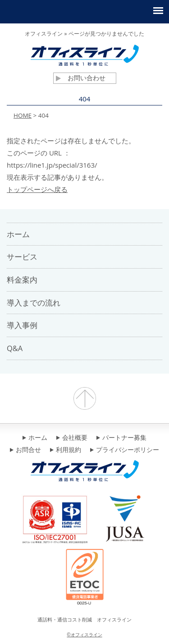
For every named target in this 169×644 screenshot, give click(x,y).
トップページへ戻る (37, 189)
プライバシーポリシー (125, 450)
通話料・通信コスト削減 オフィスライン (84, 619)
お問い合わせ (81, 78)
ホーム (35, 438)
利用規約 (66, 450)
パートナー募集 (121, 438)
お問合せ (25, 450)
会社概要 (72, 438)
